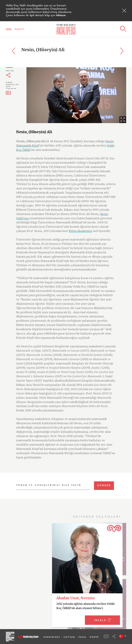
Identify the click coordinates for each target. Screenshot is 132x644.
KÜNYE (94, 637)
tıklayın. (61, 15)
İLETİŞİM (69, 637)
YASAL (83, 637)
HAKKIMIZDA (52, 637)
